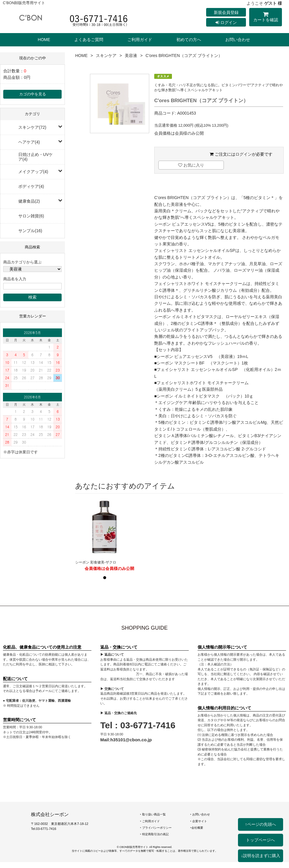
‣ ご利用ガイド (150, 821)
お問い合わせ (238, 40)
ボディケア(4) (31, 186)
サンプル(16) (30, 231)
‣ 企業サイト (199, 821)
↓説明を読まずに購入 (261, 856)
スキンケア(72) (32, 127)
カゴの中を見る (33, 94)
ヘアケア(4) (29, 142)
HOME (44, 40)
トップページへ (260, 840)
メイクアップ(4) (33, 172)
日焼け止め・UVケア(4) (36, 157)
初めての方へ (189, 40)
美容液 (131, 56)
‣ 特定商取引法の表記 (154, 834)
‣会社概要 (197, 828)
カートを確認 (266, 18)
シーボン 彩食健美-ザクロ (96, 562)
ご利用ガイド (140, 40)
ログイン (226, 22)
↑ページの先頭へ (261, 824)
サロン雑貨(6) (31, 216)
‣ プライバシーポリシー (156, 828)
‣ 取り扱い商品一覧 (153, 814)
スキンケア (106, 56)
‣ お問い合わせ (200, 814)
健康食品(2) (29, 201)
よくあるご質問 (89, 40)
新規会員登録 (226, 12)
